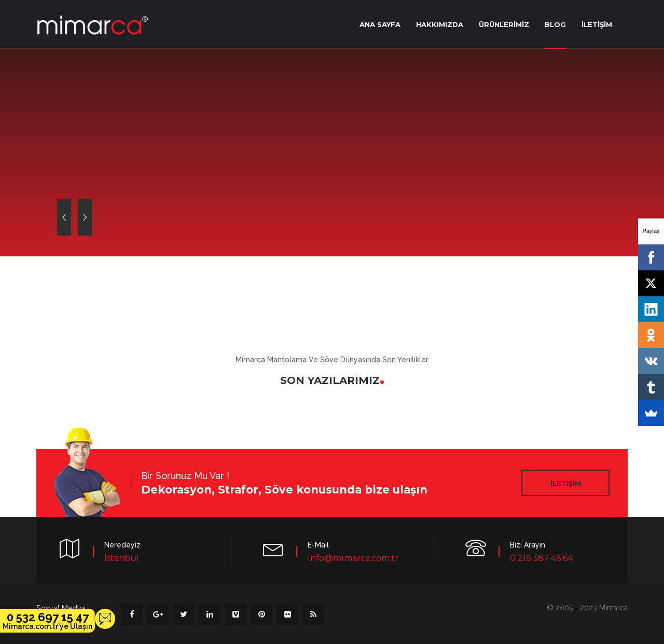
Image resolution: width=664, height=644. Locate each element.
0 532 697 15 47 (47, 621)
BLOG (555, 24)
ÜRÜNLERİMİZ (504, 24)
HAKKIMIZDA (440, 24)
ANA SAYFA (380, 24)
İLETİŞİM (597, 24)
